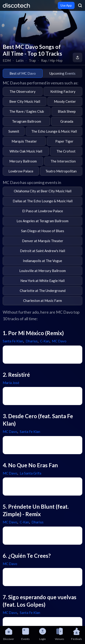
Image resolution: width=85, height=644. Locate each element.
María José (11, 383)
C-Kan (45, 341)
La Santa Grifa (30, 473)
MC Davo (59, 341)
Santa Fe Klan (13, 341)
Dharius (32, 341)
